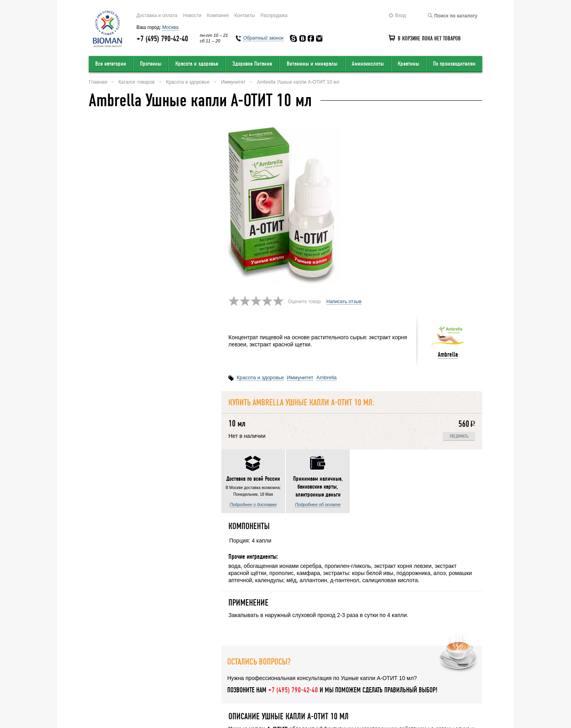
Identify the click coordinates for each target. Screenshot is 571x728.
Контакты (245, 15)
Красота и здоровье (197, 64)
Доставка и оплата (157, 15)
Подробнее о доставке (121, 351)
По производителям (454, 64)
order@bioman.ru (270, 703)
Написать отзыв (344, 131)
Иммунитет (300, 207)
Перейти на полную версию (119, 707)
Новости (192, 15)
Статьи (474, 673)
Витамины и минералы (312, 64)
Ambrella (448, 184)
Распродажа (274, 15)
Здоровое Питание (252, 64)
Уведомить (459, 266)
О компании (103, 673)
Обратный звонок (378, 673)
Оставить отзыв (156, 673)
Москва (170, 27)
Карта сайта (323, 673)
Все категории (111, 64)
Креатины (408, 64)
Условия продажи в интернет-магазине (242, 673)
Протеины (151, 64)
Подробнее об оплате (185, 351)
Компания (218, 15)
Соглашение (433, 673)
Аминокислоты (368, 64)
